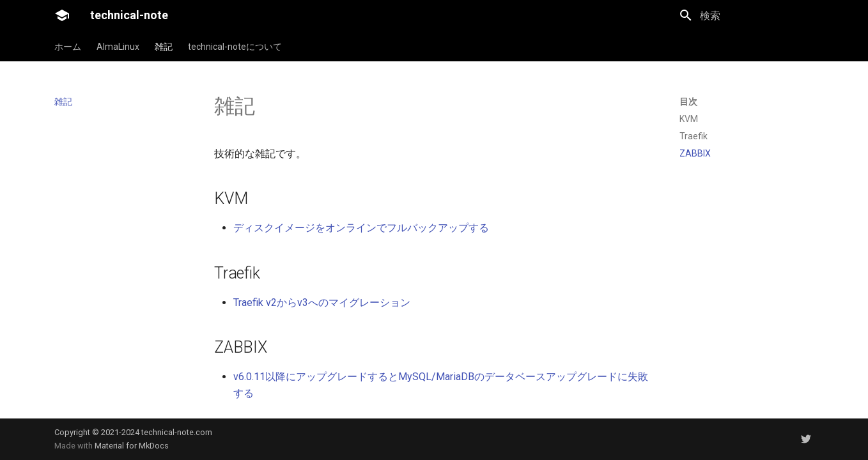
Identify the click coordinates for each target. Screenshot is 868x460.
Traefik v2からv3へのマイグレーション (322, 303)
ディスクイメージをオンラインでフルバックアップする (361, 228)
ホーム (68, 47)
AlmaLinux (118, 47)
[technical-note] (62, 15)
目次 (688, 102)
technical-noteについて (235, 47)
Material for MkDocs (132, 446)
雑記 (164, 47)
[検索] (747, 15)
